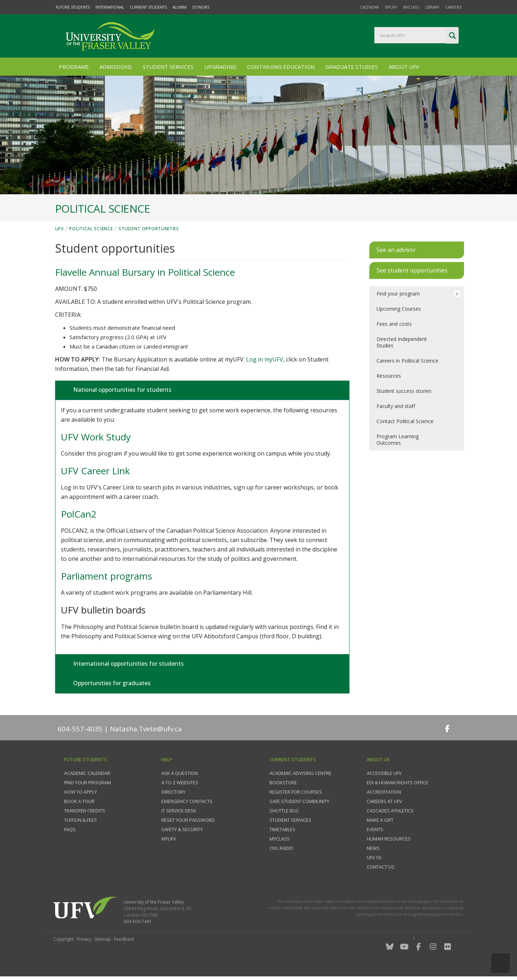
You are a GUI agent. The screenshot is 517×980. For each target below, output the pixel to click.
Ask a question (180, 773)
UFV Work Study (96, 437)
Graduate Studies (352, 67)
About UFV (404, 67)
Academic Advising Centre (300, 773)
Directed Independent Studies (402, 342)
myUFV (391, 7)
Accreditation (384, 792)
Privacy (84, 939)
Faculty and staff (396, 406)
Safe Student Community (299, 801)
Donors (201, 7)
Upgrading (220, 67)
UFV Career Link (95, 471)
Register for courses (296, 792)
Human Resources (389, 839)
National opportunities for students (122, 390)
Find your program (398, 294)
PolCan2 (79, 514)
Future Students (73, 7)
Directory (173, 792)
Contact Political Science (405, 421)
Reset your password (188, 820)
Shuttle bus (284, 811)
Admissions (116, 67)
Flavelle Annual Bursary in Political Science (145, 272)
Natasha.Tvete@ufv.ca (146, 729)
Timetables (282, 829)
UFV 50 (374, 857)
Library (432, 7)
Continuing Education (281, 67)
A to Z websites (180, 782)
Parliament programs (106, 576)
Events (375, 829)
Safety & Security (182, 829)
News (373, 848)
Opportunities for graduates (111, 683)
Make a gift (380, 820)
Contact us (381, 867)
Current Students (148, 7)
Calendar (369, 7)
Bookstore (283, 782)
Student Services (168, 67)
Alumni (180, 7)
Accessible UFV (384, 773)
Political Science (91, 229)
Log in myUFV (265, 359)
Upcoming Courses (399, 309)
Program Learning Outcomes (398, 440)
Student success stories (404, 391)
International (110, 7)
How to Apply (81, 792)
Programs (74, 67)
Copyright (63, 939)
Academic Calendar (87, 773)
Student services (290, 820)
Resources (389, 376)
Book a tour (79, 801)
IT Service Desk (179, 811)
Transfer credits (85, 811)
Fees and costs (394, 324)
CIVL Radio (281, 848)
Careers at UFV (384, 801)
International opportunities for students (128, 664)
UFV (59, 229)
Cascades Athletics (390, 811)
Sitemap (103, 939)
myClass (411, 7)
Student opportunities (149, 229)
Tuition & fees (81, 820)
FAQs (70, 829)
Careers (453, 7)
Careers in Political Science (407, 361)
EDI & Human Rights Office (398, 782)
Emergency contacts (187, 801)
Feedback (124, 939)
